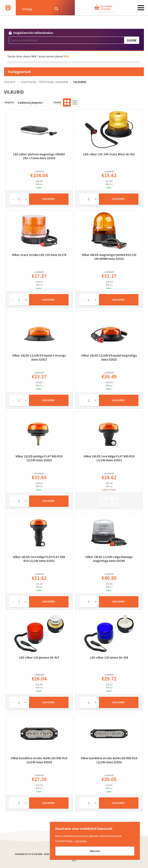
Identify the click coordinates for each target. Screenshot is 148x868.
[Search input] (35, 9)
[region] (95, 841)
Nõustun (95, 851)
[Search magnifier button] (56, 9)
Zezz (74, 861)
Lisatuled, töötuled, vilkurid (45, 82)
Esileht (10, 82)
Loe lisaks (81, 841)
